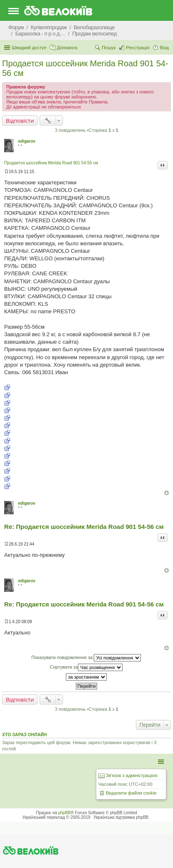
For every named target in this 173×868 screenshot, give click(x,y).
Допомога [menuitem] (67, 48)
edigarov (27, 141)
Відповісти (20, 121)
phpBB (65, 813)
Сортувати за (86, 667)
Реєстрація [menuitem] (138, 48)
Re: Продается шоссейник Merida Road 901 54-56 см (84, 527)
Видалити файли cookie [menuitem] (131, 793)
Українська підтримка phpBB (121, 817)
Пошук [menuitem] (109, 48)
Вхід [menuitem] (164, 48)
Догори (167, 493)
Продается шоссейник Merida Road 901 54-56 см (51, 163)
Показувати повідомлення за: (86, 658)
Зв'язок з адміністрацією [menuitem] (132, 775)
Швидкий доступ (29, 48)
